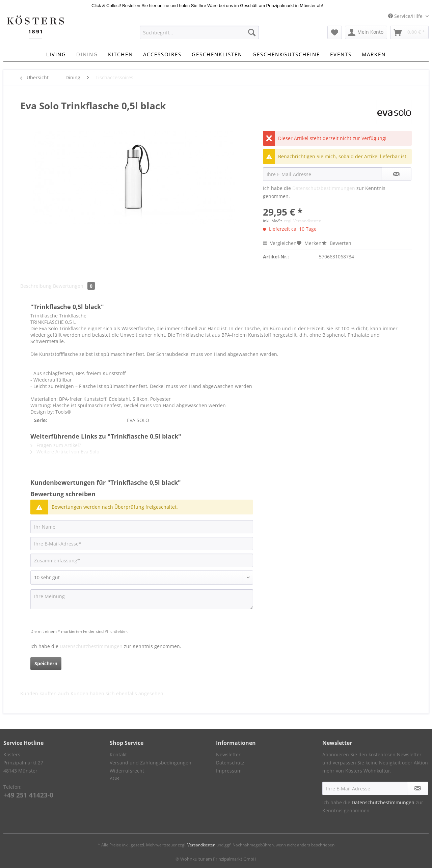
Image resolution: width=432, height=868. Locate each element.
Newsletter (228, 754)
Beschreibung (36, 286)
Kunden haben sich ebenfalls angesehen (117, 693)
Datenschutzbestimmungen (324, 188)
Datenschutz (230, 763)
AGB (114, 778)
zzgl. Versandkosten (303, 221)
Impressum (229, 771)
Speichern (46, 663)
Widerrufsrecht (127, 771)
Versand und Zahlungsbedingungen (151, 763)
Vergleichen (280, 243)
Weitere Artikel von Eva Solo (65, 452)
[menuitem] (199, 36)
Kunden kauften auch (45, 693)
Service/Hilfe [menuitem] (406, 16)
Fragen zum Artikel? (56, 445)
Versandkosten (201, 845)
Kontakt (118, 754)
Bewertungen (74, 286)
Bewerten (336, 243)
